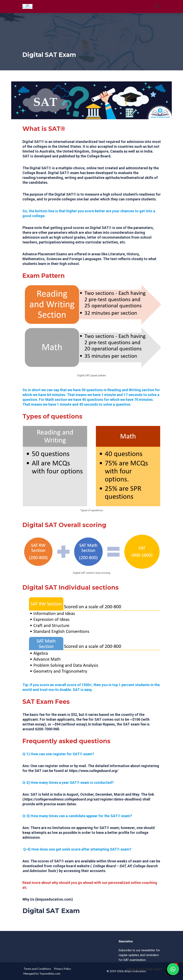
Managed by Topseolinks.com (42, 973)
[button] (173, 969)
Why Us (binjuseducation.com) (48, 899)
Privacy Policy (62, 969)
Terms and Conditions (37, 969)
